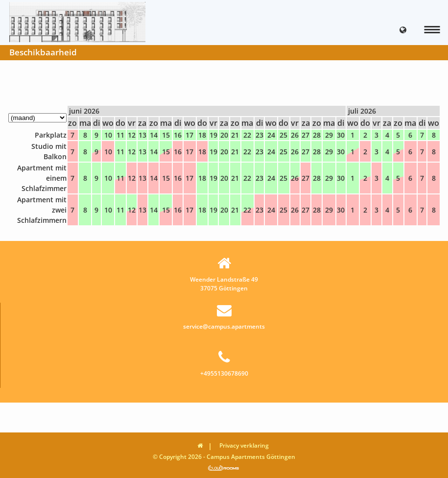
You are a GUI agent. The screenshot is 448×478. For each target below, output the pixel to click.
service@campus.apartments (224, 317)
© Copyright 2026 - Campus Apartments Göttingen (224, 457)
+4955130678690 (224, 364)
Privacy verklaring (244, 445)
